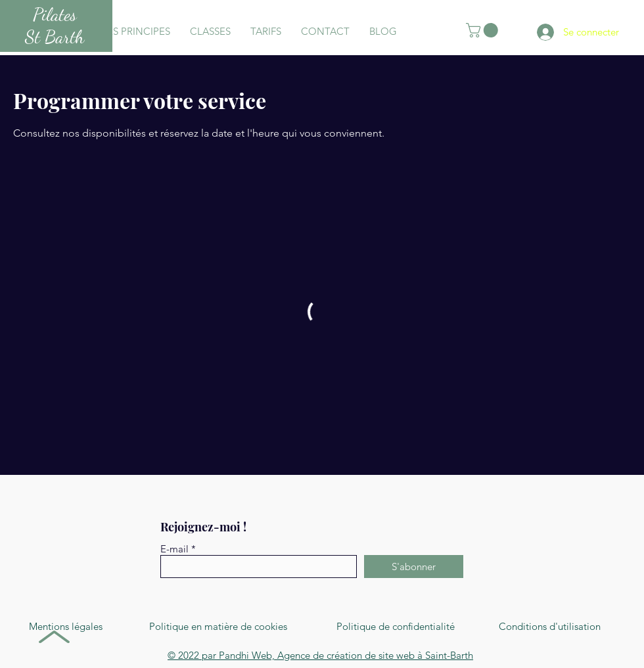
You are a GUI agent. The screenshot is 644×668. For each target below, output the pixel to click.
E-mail (174, 549)
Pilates (55, 14)
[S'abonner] (414, 567)
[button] (484, 30)
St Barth (55, 37)
